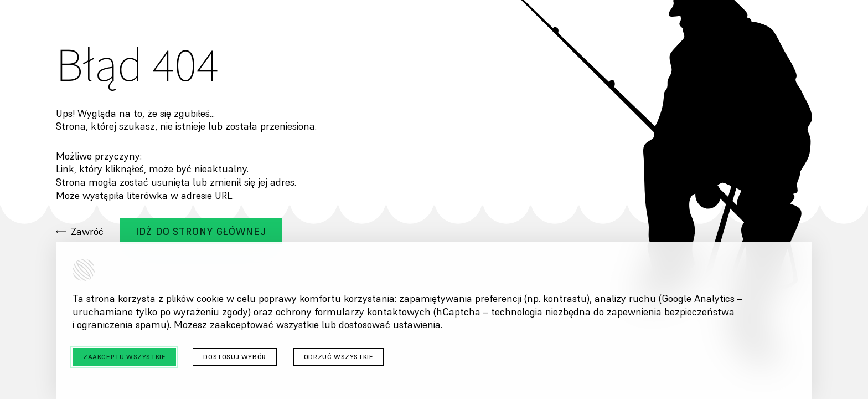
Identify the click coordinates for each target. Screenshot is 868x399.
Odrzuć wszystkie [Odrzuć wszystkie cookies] (339, 357)
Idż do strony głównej (201, 231)
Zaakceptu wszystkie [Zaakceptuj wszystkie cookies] (124, 357)
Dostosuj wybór (234, 357)
